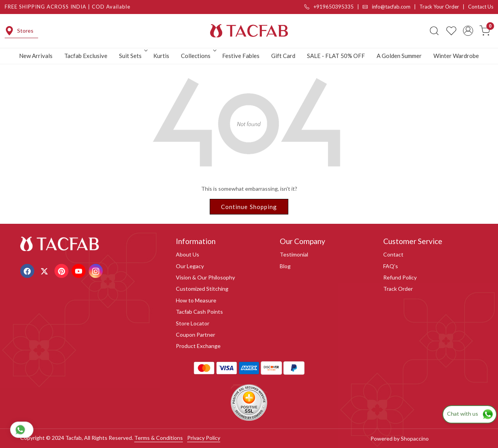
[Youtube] (80, 270)
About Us (188, 254)
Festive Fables (241, 56)
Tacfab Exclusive (86, 56)
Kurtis (161, 56)
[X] (45, 270)
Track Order (398, 289)
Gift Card (283, 56)
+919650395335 (329, 7)
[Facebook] (28, 270)
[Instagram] (97, 270)
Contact (393, 254)
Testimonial (294, 254)
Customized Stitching (202, 289)
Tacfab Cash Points (199, 312)
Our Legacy (190, 266)
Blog (285, 266)
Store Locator (193, 323)
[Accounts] (468, 31)
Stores (19, 31)
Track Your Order (439, 7)
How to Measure (196, 300)
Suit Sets (133, 56)
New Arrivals (36, 56)
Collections (198, 56)
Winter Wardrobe (456, 56)
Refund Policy (400, 277)
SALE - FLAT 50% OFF (336, 56)
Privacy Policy (204, 438)
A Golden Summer (399, 56)
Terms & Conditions (159, 438)
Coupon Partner (196, 335)
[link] (434, 31)
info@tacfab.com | (391, 7)
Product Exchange (198, 346)
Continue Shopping (249, 207)
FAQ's (391, 266)
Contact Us (481, 7)
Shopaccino (415, 438)
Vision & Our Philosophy (205, 277)
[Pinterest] (62, 270)
